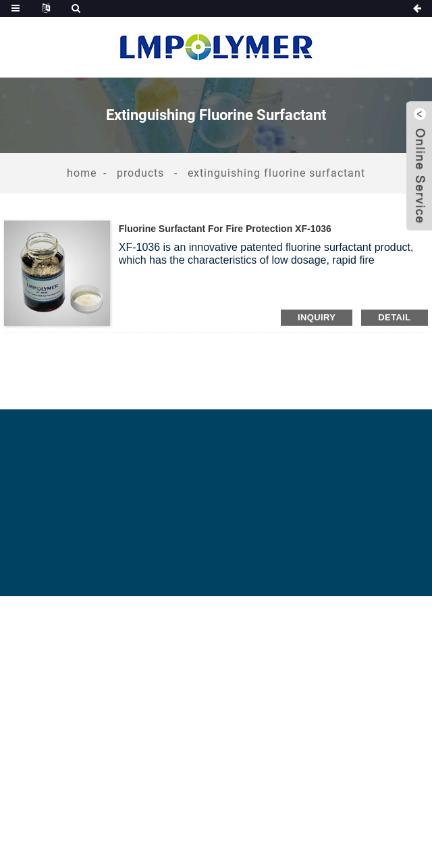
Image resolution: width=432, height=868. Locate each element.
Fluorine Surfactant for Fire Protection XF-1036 (225, 229)
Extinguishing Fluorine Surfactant (276, 173)
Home (82, 173)
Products (140, 173)
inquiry (317, 317)
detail (394, 317)
